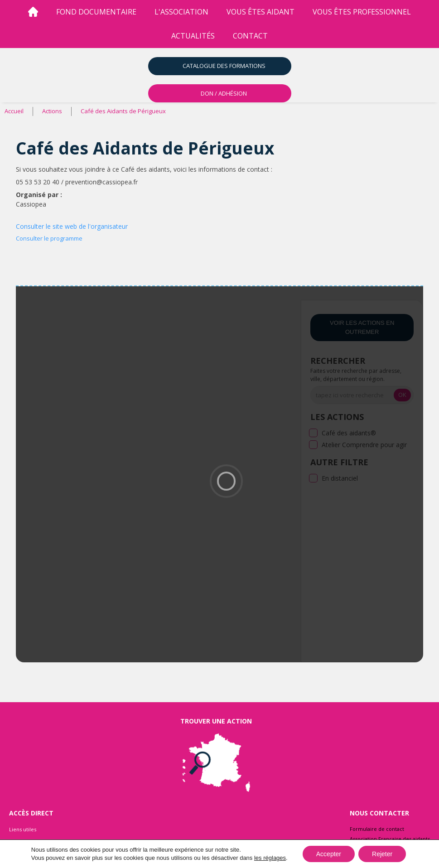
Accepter (329, 854)
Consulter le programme (49, 238)
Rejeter (382, 854)
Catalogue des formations (224, 66)
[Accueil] (33, 12)
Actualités (193, 36)
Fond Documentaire (96, 12)
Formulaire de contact (377, 829)
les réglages (270, 858)
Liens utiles (23, 829)
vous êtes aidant (261, 12)
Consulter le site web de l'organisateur (72, 226)
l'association (181, 12)
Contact (250, 36)
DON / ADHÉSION (224, 93)
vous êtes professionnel (362, 12)
